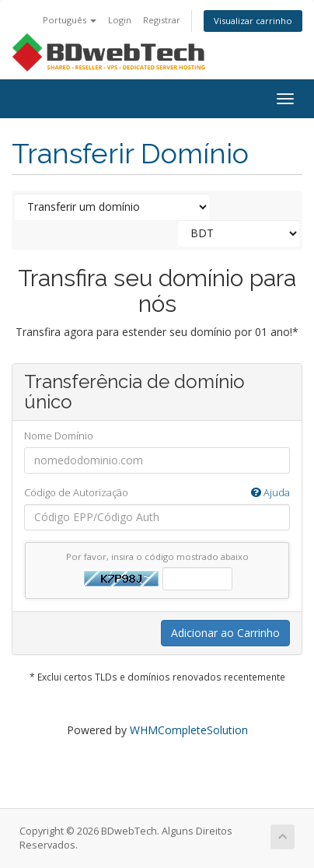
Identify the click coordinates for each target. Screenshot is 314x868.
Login (120, 20)
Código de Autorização (157, 493)
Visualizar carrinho (253, 21)
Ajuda (270, 492)
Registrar (162, 20)
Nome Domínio (59, 436)
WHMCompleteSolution (189, 730)
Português (70, 20)
